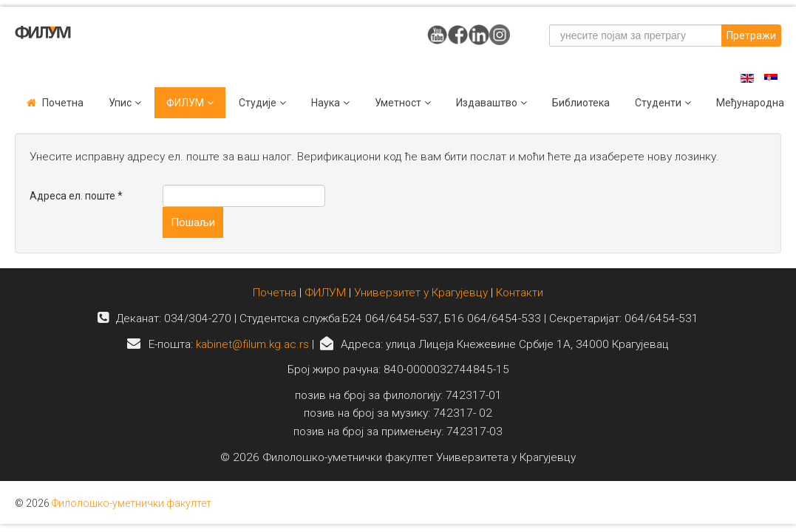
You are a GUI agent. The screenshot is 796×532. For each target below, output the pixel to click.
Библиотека (581, 103)
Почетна (63, 103)
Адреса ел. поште (76, 196)
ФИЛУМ (325, 293)
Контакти (520, 293)
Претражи (751, 35)
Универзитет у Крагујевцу (421, 293)
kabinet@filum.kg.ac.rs (252, 344)
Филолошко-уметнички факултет (132, 503)
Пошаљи (193, 222)
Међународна (750, 103)
